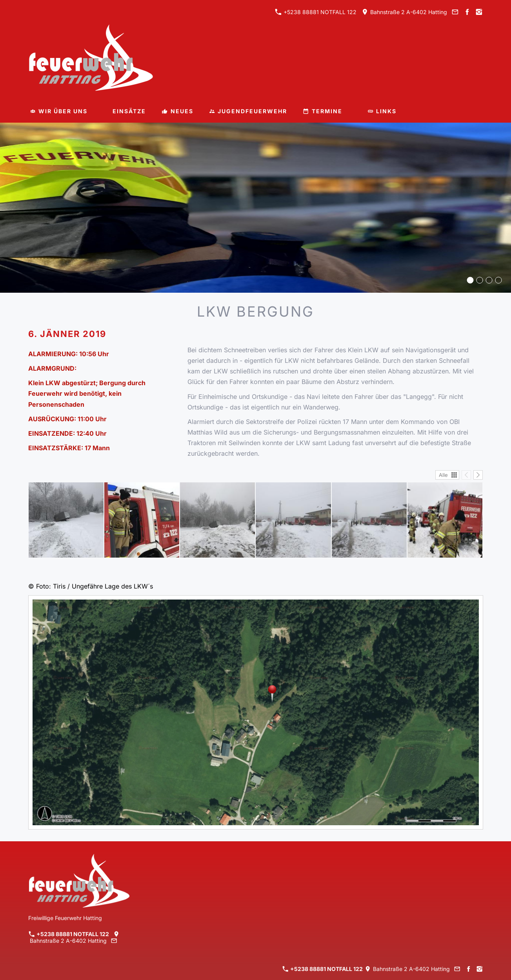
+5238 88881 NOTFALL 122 (316, 12)
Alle (443, 475)
